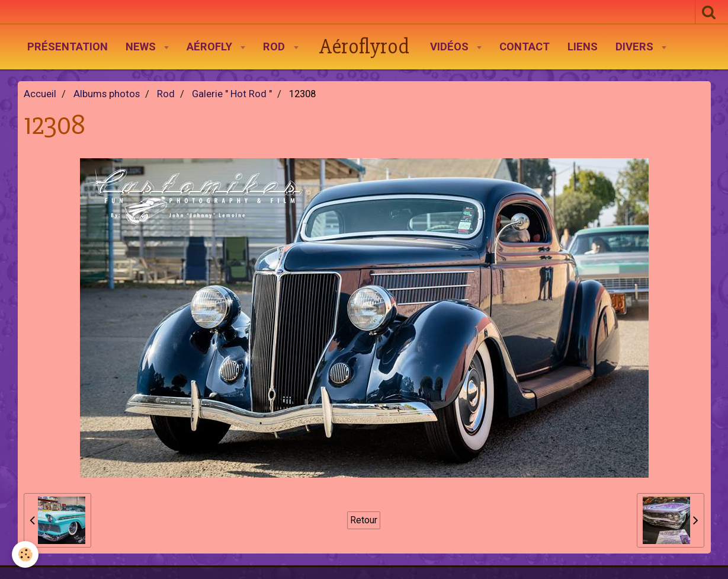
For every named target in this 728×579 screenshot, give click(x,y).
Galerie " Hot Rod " (232, 94)
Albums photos (107, 94)
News (142, 47)
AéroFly (211, 47)
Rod (275, 47)
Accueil (40, 94)
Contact (525, 47)
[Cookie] (25, 554)
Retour (364, 520)
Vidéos (451, 47)
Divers (636, 47)
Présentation (68, 47)
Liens (583, 47)
